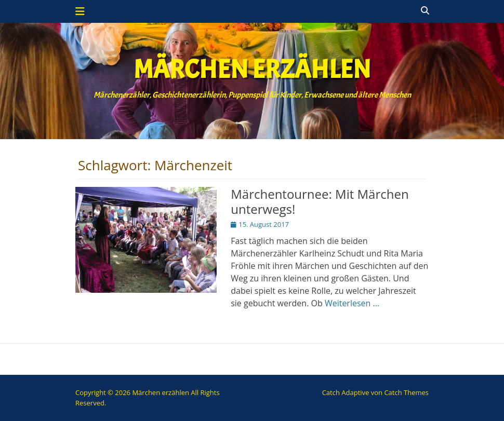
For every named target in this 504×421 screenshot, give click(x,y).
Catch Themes (406, 392)
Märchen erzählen (252, 69)
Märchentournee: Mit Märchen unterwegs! (320, 201)
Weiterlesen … (352, 303)
